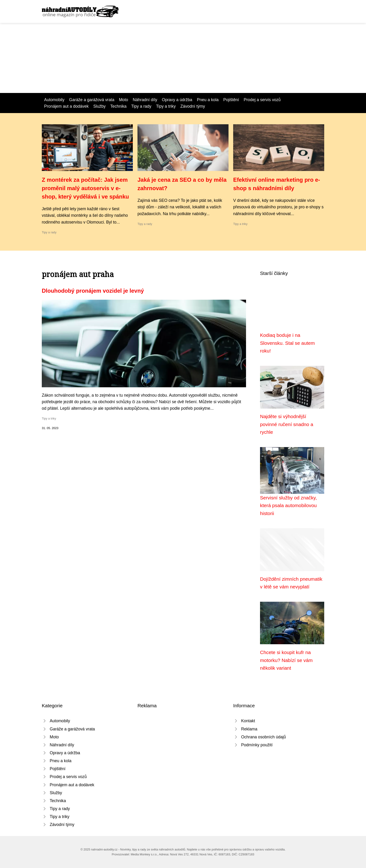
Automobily (54, 100)
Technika (118, 106)
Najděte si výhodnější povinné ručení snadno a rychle (287, 424)
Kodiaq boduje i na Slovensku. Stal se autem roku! (287, 343)
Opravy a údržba (177, 100)
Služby (100, 106)
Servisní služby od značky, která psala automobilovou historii (289, 505)
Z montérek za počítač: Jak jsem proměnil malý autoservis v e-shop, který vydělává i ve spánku (85, 188)
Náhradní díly (145, 100)
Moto (124, 100)
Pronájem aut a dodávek (66, 106)
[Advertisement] (183, 58)
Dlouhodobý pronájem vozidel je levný (93, 291)
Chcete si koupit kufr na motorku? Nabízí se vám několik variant (286, 660)
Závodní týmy (193, 106)
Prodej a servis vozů (262, 100)
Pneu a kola (208, 100)
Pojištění (231, 100)
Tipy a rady (141, 106)
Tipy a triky (166, 106)
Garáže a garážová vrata (92, 100)
